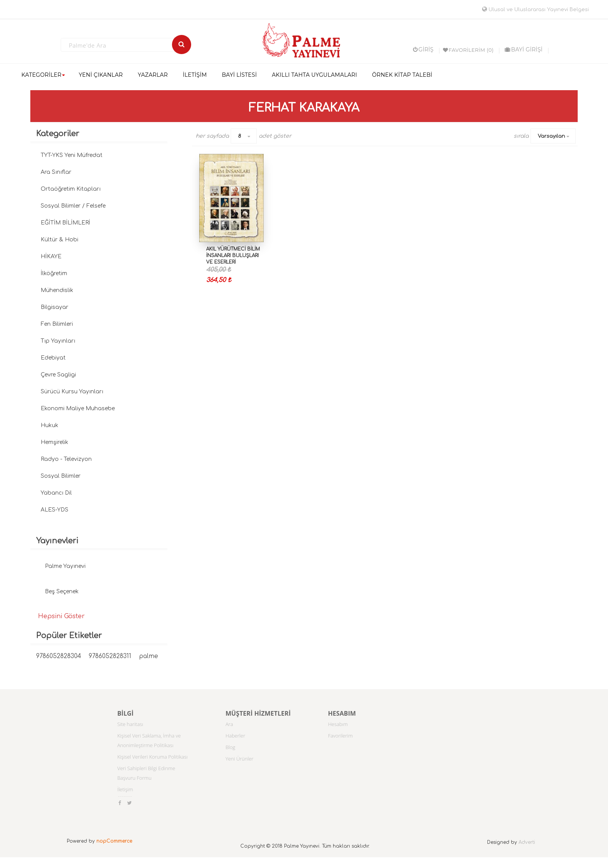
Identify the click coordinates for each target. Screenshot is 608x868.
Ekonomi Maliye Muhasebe (78, 408)
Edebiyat (53, 358)
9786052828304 (59, 656)
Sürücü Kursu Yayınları (72, 392)
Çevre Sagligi (58, 375)
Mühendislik (57, 290)
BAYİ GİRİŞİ (524, 50)
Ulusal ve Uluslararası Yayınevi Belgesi (535, 10)
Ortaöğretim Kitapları (71, 189)
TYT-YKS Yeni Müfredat (72, 155)
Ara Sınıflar (56, 172)
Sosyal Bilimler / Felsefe (73, 206)
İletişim (125, 789)
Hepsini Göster (61, 616)
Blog (230, 747)
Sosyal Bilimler (61, 476)
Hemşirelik (55, 442)
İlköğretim (54, 273)
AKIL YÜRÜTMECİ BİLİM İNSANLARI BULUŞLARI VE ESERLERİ (233, 256)
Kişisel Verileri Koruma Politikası (152, 757)
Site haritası (130, 724)
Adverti (527, 842)
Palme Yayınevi (65, 566)
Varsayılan (551, 136)
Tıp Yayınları (58, 341)
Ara (229, 724)
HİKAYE (51, 257)
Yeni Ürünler (239, 759)
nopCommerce (114, 841)
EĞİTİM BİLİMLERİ (65, 223)
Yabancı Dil (56, 493)
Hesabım (338, 724)
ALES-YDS (55, 510)
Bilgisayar (55, 307)
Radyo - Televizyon (66, 459)
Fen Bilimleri (57, 324)
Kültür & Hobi (59, 240)
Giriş (423, 50)
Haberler (235, 736)
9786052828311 (110, 656)
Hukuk (50, 425)
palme (149, 656)
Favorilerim (340, 736)
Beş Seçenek (62, 592)
